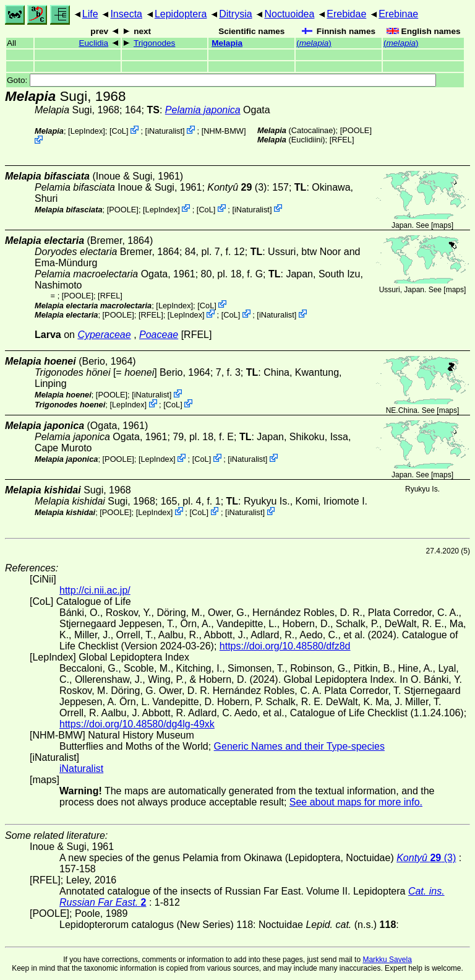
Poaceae (159, 335)
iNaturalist (165, 131)
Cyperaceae (104, 335)
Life (90, 14)
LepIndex (87, 131)
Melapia (227, 43)
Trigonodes (155, 43)
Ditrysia (235, 14)
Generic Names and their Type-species (299, 746)
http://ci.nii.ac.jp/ (95, 590)
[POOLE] (356, 130)
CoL (119, 131)
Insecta (126, 14)
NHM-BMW (224, 131)
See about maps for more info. (356, 802)
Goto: (221, 80)
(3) (237, 187)
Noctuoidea (289, 14)
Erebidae (346, 14)
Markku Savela (387, 960)
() (314, 43)
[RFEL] (342, 140)
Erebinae (398, 14)
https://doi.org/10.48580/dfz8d (285, 646)
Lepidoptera (181, 14)
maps (442, 225)
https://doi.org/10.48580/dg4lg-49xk (137, 724)
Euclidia (93, 43)
